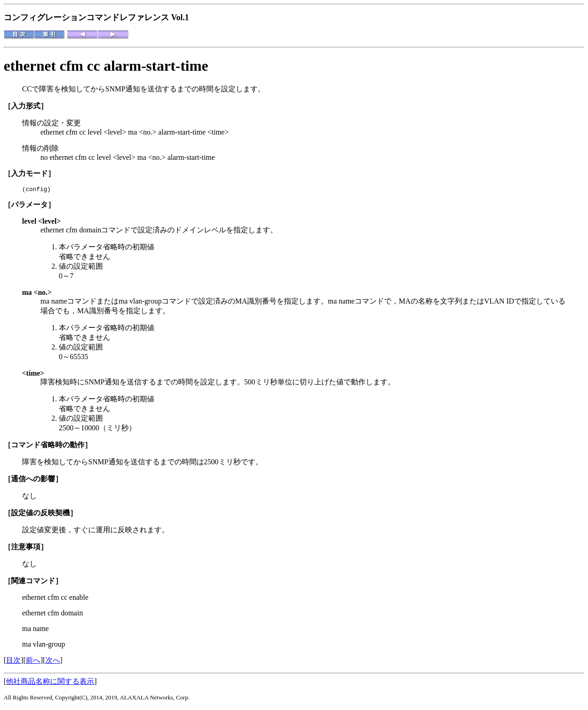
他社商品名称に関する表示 (50, 683)
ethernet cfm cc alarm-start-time (106, 66)
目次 (13, 662)
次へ (53, 662)
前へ (33, 662)
